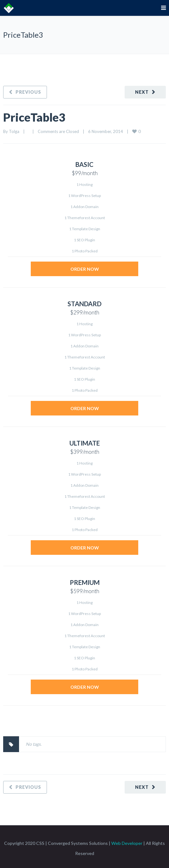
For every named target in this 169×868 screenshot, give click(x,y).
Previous (28, 92)
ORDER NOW (85, 269)
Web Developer (127, 843)
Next (142, 92)
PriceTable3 (34, 117)
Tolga (14, 131)
